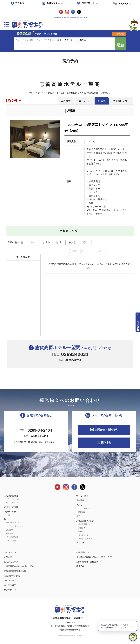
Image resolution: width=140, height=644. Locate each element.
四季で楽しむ (88, 3)
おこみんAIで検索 (120, 45)
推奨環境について (84, 552)
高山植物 (10, 530)
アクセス (20, 3)
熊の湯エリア (83, 535)
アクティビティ (11, 512)
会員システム (53, 3)
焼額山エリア (83, 528)
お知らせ (8, 557)
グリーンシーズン (13, 499)
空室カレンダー (121, 101)
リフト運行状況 (12, 537)
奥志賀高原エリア (85, 524)
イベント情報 (11, 541)
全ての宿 (120, 34)
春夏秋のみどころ (13, 523)
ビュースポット (84, 508)
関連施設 (82, 512)
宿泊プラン (84, 101)
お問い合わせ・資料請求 (87, 562)
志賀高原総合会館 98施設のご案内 (19, 566)
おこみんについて (12, 562)
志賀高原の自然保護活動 (15, 571)
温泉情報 (80, 500)
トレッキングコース (14, 526)
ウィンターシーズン (14, 503)
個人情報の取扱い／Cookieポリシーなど (94, 557)
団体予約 (106, 443)
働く (78, 516)
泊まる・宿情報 (11, 507)
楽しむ (7, 519)
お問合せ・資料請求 (106, 430)
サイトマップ (10, 580)
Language (123, 3)
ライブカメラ (10, 552)
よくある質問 (10, 585)
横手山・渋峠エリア (86, 539)
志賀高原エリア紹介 (85, 521)
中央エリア (83, 531)
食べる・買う (82, 496)
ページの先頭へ (138, 324)
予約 (8, 515)
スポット (80, 505)
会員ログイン (10, 590)
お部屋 (102, 101)
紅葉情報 (10, 533)
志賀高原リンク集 (12, 576)
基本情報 (66, 101)
